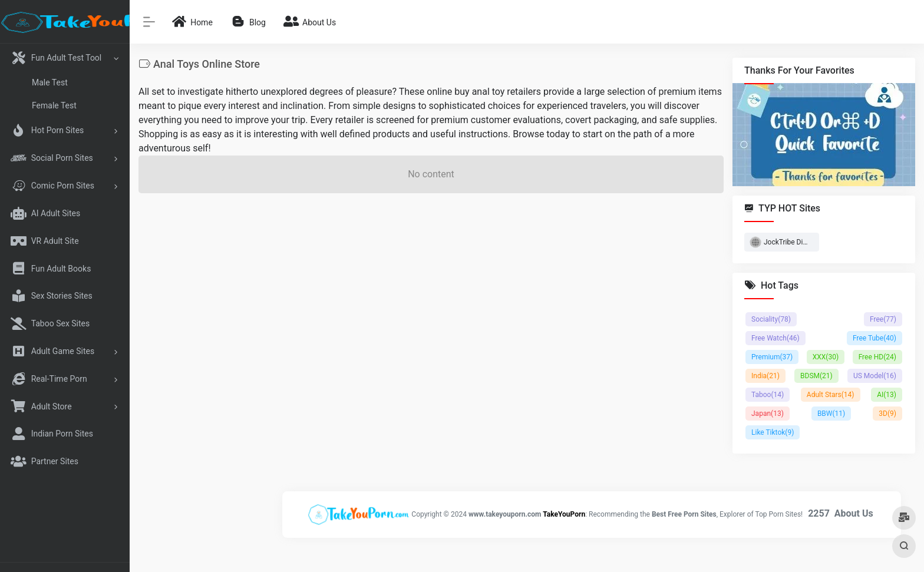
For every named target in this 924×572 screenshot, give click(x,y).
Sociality (771, 319)
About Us (854, 513)
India (765, 376)
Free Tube (874, 338)
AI (887, 395)
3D (887, 414)
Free (883, 319)
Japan (768, 414)
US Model (875, 376)
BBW (831, 414)
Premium (772, 357)
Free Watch (775, 338)
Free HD (877, 357)
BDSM (816, 376)
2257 (819, 513)
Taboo (768, 395)
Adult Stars (831, 395)
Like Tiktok (773, 432)
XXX (826, 357)
